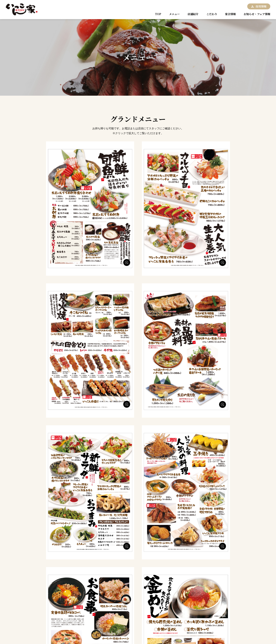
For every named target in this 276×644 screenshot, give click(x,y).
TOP (159, 14)
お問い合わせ (83, 632)
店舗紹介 (192, 14)
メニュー (174, 14)
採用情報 (261, 6)
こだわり (210, 14)
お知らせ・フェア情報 (255, 14)
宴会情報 (228, 14)
